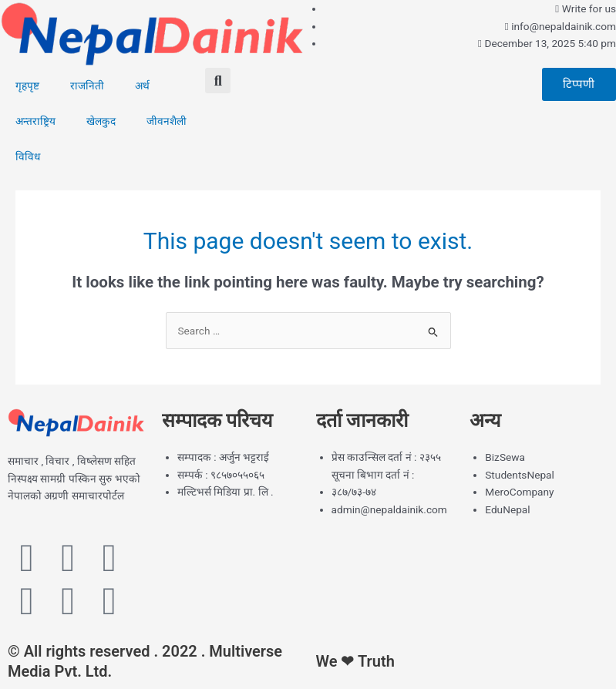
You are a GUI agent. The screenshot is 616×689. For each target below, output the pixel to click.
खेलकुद (101, 121)
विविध (28, 156)
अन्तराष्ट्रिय (35, 121)
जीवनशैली (167, 121)
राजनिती (87, 86)
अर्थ (142, 86)
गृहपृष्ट (27, 86)
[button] (218, 81)
